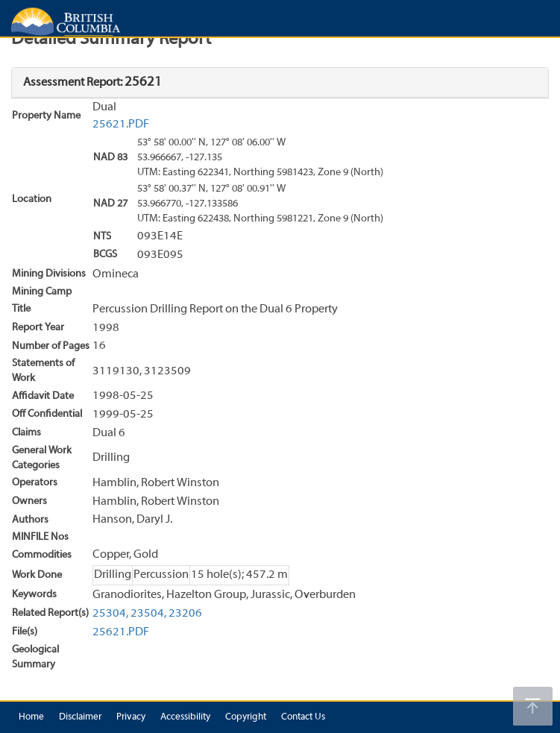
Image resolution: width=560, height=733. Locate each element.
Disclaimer (80, 717)
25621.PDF (121, 125)
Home (31, 717)
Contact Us (303, 717)
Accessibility (185, 717)
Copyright (246, 717)
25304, (110, 614)
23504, (148, 614)
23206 (185, 614)
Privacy (131, 717)
